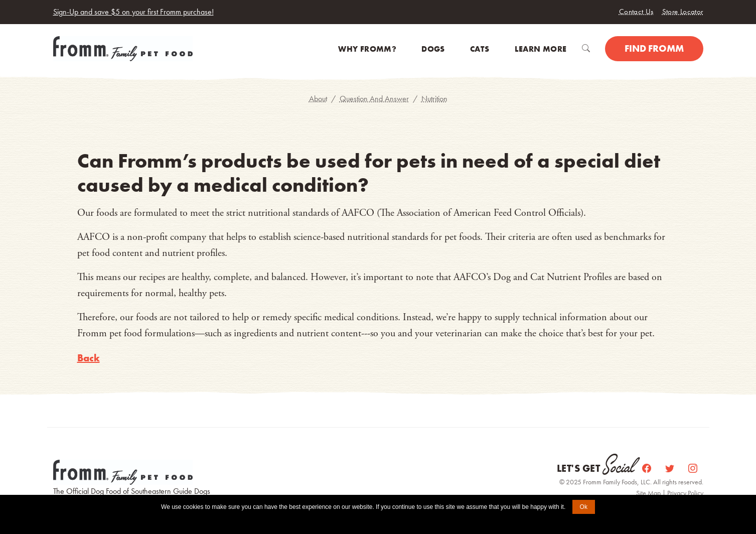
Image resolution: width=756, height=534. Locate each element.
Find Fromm (654, 48)
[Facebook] (648, 469)
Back (89, 358)
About (318, 99)
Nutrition (434, 99)
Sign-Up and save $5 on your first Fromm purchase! (133, 12)
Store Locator (683, 12)
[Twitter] (671, 469)
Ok (584, 507)
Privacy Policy (685, 493)
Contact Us (636, 12)
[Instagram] (693, 469)
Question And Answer (374, 99)
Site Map (649, 493)
